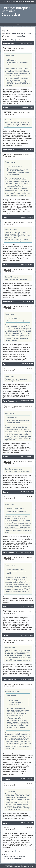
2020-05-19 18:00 (26, 265)
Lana (5, 823)
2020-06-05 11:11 (26, 364)
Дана (5, 217)
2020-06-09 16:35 (26, 457)
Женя (5, 457)
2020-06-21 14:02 (26, 779)
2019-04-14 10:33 (26, 43)
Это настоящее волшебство (15, 36)
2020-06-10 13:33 (26, 553)
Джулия (6, 492)
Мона (5, 108)
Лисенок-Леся (9, 679)
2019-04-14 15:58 (26, 217)
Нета (5, 265)
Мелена (6, 779)
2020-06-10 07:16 (26, 492)
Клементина (8, 43)
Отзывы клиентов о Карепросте (17, 33)
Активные (21, 2)
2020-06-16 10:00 (26, 635)
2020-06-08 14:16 (26, 401)
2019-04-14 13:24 (26, 150)
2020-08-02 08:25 (26, 823)
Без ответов (30, 2)
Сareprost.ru (15, 866)
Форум (5, 31)
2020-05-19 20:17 (26, 302)
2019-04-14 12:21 (26, 107)
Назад (12, 40)
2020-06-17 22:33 (26, 679)
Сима (5, 635)
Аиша (5, 364)
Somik (6, 606)
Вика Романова (10, 401)
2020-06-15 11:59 (26, 606)
